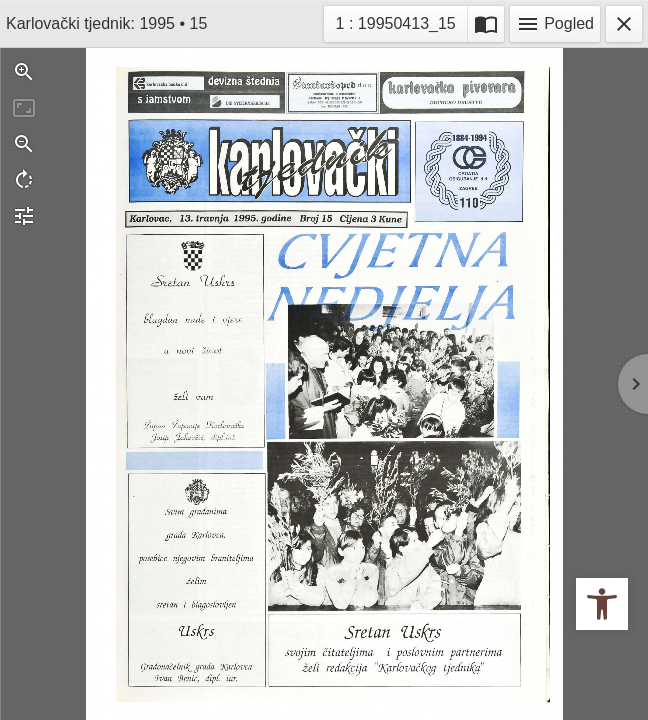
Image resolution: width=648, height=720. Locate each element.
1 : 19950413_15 (397, 21)
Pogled (555, 24)
